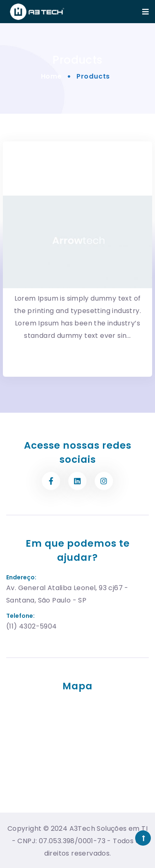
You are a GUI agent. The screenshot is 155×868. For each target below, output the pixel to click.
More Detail (77, 348)
